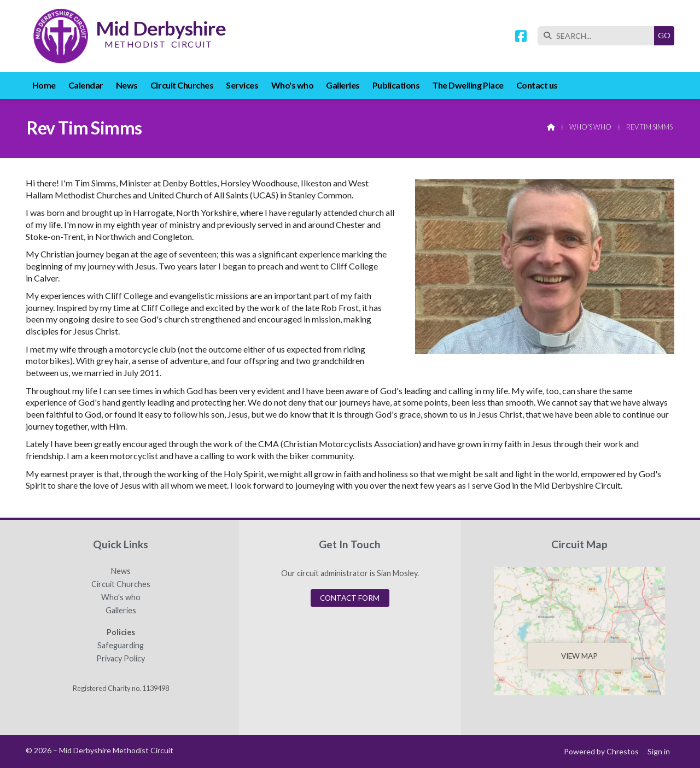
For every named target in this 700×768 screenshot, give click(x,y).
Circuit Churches (121, 584)
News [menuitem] (127, 85)
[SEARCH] (599, 36)
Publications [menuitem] (396, 85)
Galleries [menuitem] (343, 85)
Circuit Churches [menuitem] (182, 85)
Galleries (121, 611)
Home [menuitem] (44, 85)
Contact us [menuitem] (537, 85)
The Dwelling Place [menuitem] (468, 85)
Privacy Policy (121, 659)
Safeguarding (121, 646)
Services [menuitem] (242, 85)
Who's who (590, 127)
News (121, 571)
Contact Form (350, 598)
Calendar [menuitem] (86, 85)
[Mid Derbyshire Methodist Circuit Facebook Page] (521, 37)
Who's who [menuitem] (293, 85)
